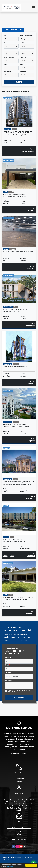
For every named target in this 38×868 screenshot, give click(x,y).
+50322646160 (19, 782)
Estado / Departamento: (26, 36)
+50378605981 (19, 779)
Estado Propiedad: (9, 57)
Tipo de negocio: (24, 57)
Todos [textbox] (7, 39)
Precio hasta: (23, 72)
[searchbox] (27, 61)
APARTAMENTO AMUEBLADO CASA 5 (15, 367)
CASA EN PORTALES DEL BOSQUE (14, 194)
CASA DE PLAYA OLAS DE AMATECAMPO (16, 309)
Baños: (21, 64)
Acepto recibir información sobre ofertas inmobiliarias (19, 691)
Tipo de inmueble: (24, 50)
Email (7, 665)
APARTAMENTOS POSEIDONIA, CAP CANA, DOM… (19, 482)
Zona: (5, 50)
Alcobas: (6, 64)
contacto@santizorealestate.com (19, 828)
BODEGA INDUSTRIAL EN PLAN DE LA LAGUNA (18, 252)
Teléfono (8, 673)
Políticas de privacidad (19, 754)
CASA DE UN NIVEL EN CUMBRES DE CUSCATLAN (19, 597)
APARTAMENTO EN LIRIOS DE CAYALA (15, 424)
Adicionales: (9, 680)
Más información (10, 866)
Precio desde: (7, 72)
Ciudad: (6, 43)
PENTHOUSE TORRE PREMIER (18, 132)
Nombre (8, 657)
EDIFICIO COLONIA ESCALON (13, 539)
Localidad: (22, 43)
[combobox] (11, 39)
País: (5, 36)
